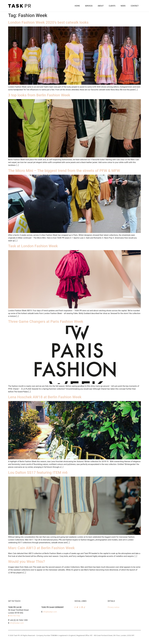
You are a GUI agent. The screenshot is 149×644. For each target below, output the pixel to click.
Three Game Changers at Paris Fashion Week (46, 321)
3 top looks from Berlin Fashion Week (39, 95)
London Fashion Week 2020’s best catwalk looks (48, 22)
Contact (135, 6)
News (123, 6)
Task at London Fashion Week (33, 246)
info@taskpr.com (17, 623)
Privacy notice (113, 607)
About (101, 6)
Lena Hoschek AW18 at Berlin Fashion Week (45, 397)
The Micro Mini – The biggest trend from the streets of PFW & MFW (64, 170)
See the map (15, 616)
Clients (112, 6)
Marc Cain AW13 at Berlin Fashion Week (41, 548)
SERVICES (89, 6)
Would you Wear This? (26, 561)
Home (77, 6)
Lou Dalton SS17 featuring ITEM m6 (38, 472)
